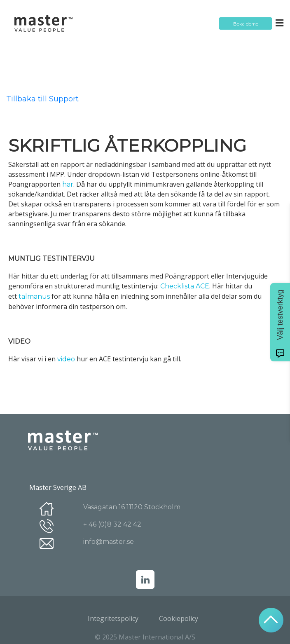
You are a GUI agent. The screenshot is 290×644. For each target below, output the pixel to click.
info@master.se (109, 542)
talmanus (35, 296)
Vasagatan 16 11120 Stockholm (132, 507)
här (68, 184)
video (66, 359)
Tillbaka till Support (42, 99)
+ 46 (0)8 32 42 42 (112, 524)
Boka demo (246, 24)
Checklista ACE (185, 286)
